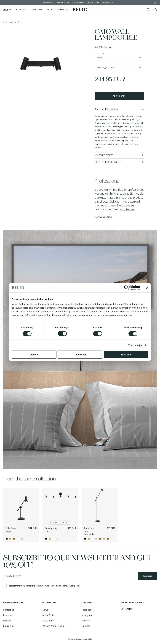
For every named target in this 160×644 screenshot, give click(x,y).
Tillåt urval (80, 355)
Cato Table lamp (11, 530)
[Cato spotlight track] (60, 506)
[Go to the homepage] (80, 10)
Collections (21, 9)
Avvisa (34, 355)
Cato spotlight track (52, 530)
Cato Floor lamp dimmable (89, 531)
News (45, 610)
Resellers (8, 615)
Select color (102, 53)
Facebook (87, 610)
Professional (65, 9)
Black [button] (99, 57)
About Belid (48, 615)
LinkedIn (86, 626)
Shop (7, 9)
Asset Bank (48, 621)
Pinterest (86, 621)
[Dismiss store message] (155, 3)
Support (7, 621)
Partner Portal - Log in (53, 626)
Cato (20, 22)
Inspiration (37, 9)
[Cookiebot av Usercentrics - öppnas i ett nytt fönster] (127, 288)
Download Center (103, 217)
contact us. (128, 209)
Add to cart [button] (119, 96)
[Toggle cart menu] (155, 10)
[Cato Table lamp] (21, 506)
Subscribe (147, 576)
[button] (119, 68)
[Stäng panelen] (147, 288)
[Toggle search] (148, 10)
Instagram (87, 615)
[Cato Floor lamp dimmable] (100, 506)
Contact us (9, 610)
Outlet (49, 9)
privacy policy (73, 586)
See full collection (103, 47)
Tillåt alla (126, 355)
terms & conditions (27, 586)
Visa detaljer (135, 345)
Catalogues (9, 626)
